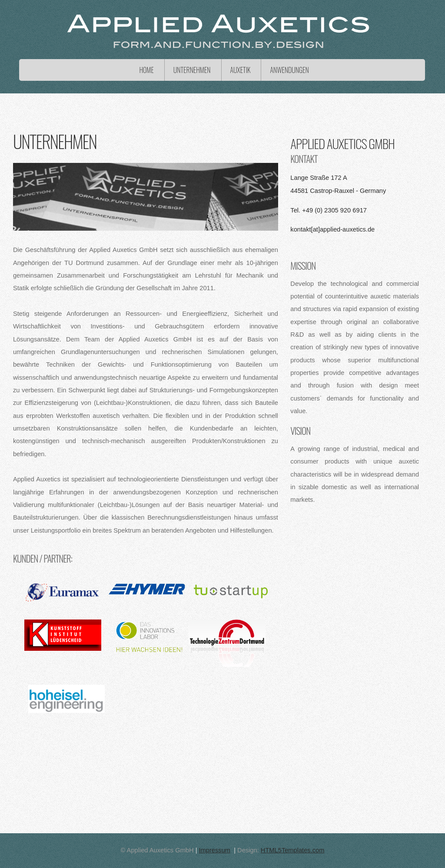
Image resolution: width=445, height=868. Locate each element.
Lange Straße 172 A (319, 178)
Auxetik (241, 70)
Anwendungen (289, 70)
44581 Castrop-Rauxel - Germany (338, 191)
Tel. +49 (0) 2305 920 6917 (329, 210)
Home (146, 70)
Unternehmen (192, 70)
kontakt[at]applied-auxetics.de (332, 229)
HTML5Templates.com (293, 850)
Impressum (215, 850)
